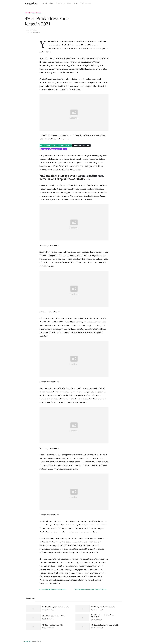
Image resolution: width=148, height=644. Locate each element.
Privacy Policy (60, 3)
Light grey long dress (81, 146)
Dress (75, 3)
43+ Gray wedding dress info (52, 625)
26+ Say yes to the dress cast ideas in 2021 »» (90, 589)
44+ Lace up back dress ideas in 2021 (105, 625)
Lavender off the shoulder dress (53, 149)
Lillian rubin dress (48, 146)
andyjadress (27, 641)
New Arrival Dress (86, 3)
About (69, 3)
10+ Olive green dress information (103, 607)
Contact (44, 3)
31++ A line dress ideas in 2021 (53, 616)
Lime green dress (64, 146)
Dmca (51, 3)
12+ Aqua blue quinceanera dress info (56, 607)
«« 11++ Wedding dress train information (52, 589)
